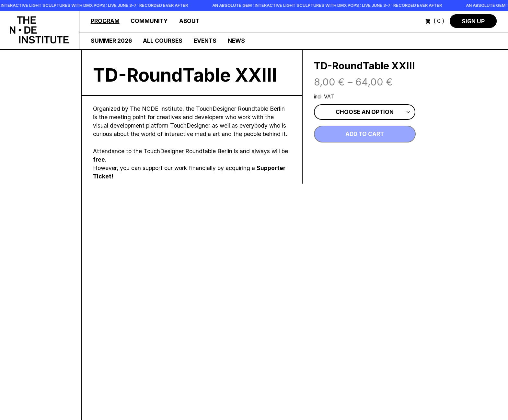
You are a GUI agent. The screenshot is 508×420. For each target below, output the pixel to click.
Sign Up (473, 21)
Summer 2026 (111, 41)
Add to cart (365, 134)
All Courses (163, 41)
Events (205, 41)
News (236, 41)
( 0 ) (435, 21)
